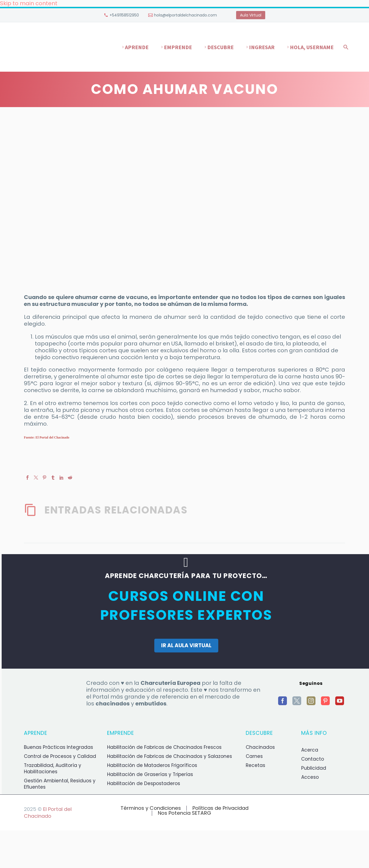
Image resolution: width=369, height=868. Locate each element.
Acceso (310, 777)
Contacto (313, 759)
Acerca (310, 750)
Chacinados (260, 747)
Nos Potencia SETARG (185, 813)
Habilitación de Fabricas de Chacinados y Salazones (170, 756)
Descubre (220, 47)
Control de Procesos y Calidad (60, 756)
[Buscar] (345, 47)
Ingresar (262, 47)
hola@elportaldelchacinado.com (185, 15)
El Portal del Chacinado (48, 813)
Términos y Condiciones (151, 808)
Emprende (178, 47)
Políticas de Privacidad (220, 808)
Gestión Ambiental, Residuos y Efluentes (60, 784)
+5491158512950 (124, 15)
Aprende (137, 47)
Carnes (254, 756)
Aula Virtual (251, 15)
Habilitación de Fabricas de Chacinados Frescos (164, 747)
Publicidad (314, 768)
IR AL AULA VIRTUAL (186, 645)
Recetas (255, 765)
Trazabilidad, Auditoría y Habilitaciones (53, 768)
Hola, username (312, 47)
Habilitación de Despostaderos (144, 783)
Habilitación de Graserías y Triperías (150, 774)
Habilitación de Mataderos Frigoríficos (152, 765)
